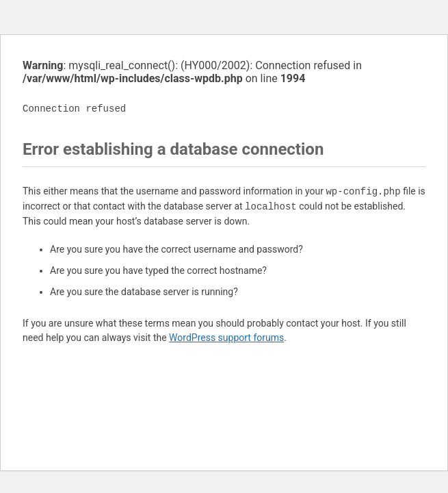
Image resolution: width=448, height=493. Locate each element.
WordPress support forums (226, 338)
